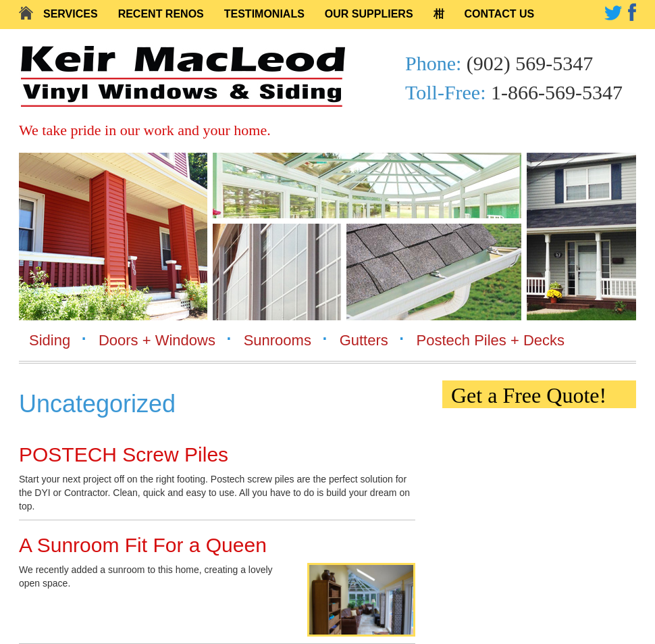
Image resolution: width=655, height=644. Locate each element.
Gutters (364, 340)
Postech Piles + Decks (491, 340)
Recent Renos (161, 14)
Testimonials (264, 14)
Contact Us (500, 14)
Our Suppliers (369, 14)
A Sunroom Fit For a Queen (143, 545)
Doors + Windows (157, 340)
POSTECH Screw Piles (124, 454)
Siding (50, 340)
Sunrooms (278, 340)
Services (71, 14)
